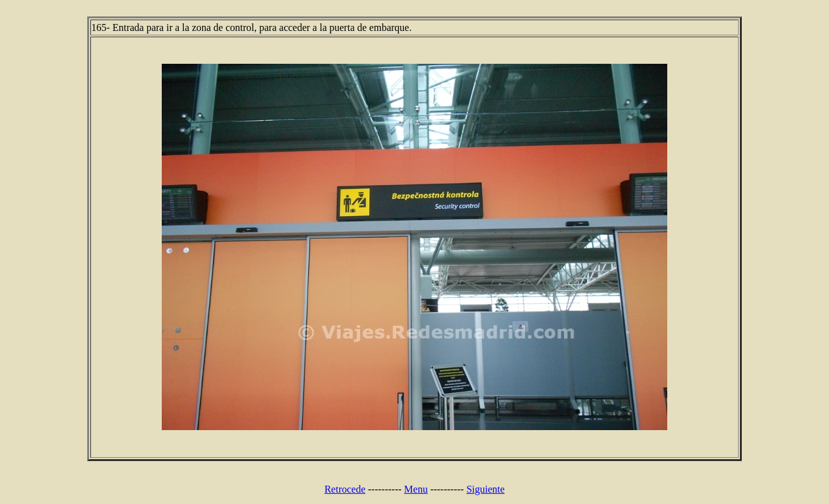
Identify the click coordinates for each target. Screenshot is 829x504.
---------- (384, 489)
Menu (416, 489)
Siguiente (485, 489)
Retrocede (345, 489)
